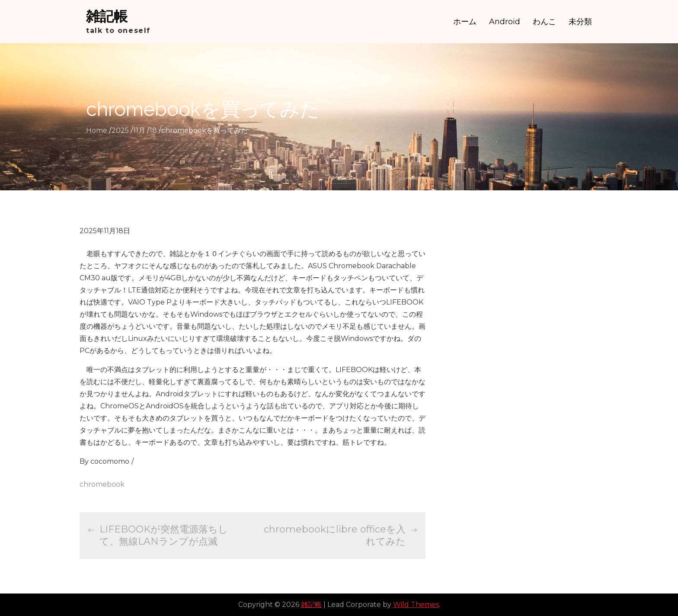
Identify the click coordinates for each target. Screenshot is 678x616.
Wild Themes (416, 605)
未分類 (580, 22)
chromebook (102, 484)
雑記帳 (107, 16)
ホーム (465, 22)
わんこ (544, 22)
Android (505, 22)
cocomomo (110, 461)
